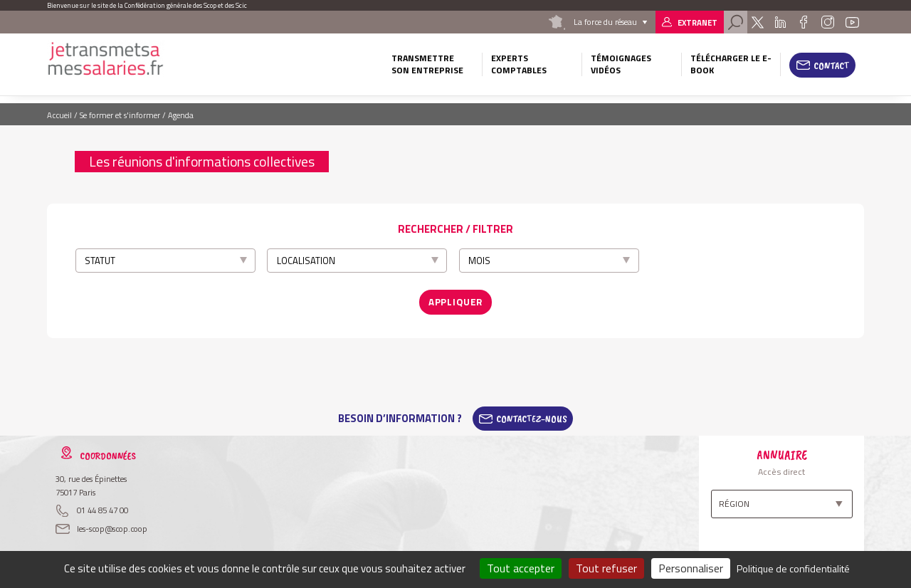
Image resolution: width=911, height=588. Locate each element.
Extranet (697, 22)
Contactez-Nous (532, 414)
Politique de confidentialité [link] (793, 568)
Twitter (758, 22)
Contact (832, 65)
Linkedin (780, 22)
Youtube (853, 22)
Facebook (803, 22)
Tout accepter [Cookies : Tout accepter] (521, 568)
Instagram (827, 22)
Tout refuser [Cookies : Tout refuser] (606, 568)
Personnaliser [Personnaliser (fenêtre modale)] (691, 568)
